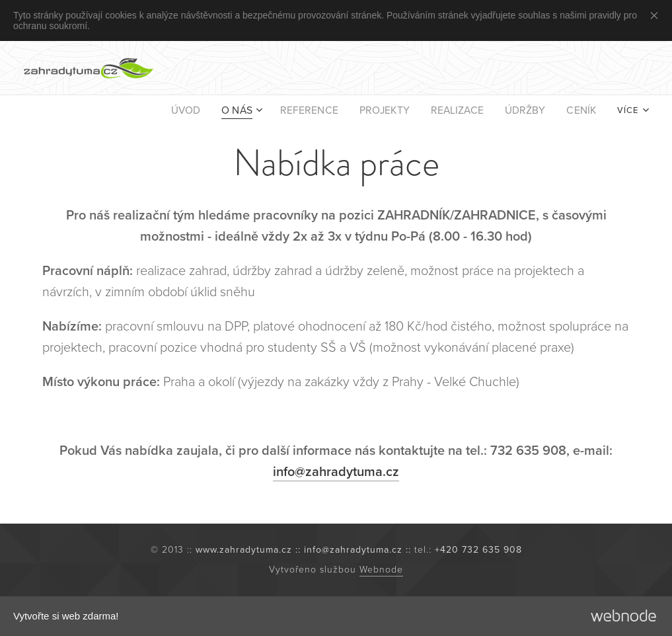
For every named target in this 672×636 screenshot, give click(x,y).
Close (657, 15)
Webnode (381, 570)
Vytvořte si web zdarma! (66, 616)
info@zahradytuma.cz (336, 472)
